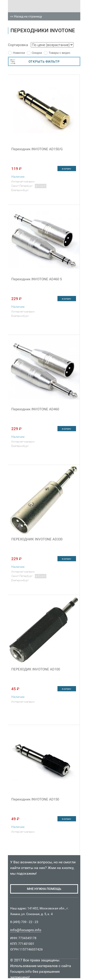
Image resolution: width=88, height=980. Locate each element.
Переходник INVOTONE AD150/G (37, 149)
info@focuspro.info (26, 930)
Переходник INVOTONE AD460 (35, 409)
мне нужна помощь (44, 889)
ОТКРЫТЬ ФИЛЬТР (35, 62)
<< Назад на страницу (26, 16)
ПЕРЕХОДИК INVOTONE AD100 (36, 669)
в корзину (67, 169)
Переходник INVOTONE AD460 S (37, 279)
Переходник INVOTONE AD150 (35, 799)
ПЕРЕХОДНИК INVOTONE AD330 (37, 539)
